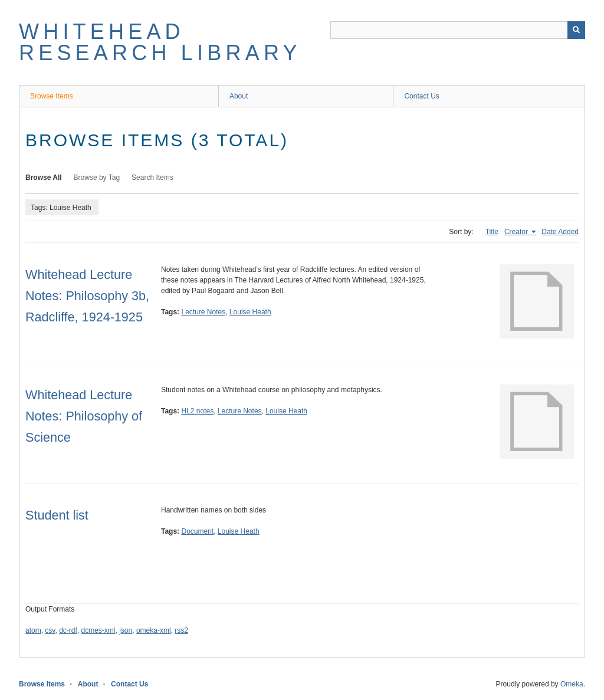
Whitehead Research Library (160, 42)
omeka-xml (154, 630)
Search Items (152, 178)
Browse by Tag (97, 178)
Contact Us (421, 96)
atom (33, 630)
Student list (57, 515)
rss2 (181, 630)
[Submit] (576, 30)
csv (50, 630)
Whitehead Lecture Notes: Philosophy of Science (84, 416)
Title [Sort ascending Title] (492, 232)
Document (197, 531)
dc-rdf (68, 630)
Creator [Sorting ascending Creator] (517, 232)
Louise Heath (250, 312)
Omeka (572, 684)
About (239, 96)
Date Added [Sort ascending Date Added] (560, 232)
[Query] (458, 30)
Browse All (44, 178)
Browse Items (52, 96)
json (126, 630)
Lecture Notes (203, 312)
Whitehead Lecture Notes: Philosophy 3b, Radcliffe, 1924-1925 (87, 296)
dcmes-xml (99, 630)
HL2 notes (197, 411)
